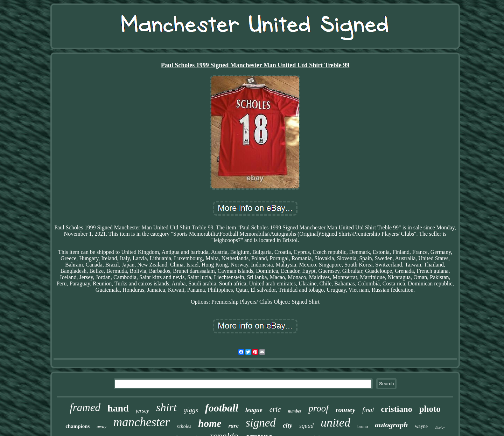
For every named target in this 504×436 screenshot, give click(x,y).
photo (430, 409)
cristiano (396, 409)
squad (306, 426)
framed (85, 407)
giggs (191, 410)
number (295, 411)
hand (118, 408)
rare (233, 426)
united (335, 423)
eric (275, 409)
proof (318, 408)
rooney (346, 410)
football (222, 408)
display (440, 427)
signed (261, 423)
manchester (142, 422)
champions (78, 426)
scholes (184, 426)
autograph (391, 425)
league (254, 410)
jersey (142, 411)
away (101, 426)
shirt (166, 407)
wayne (421, 426)
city (288, 425)
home (210, 423)
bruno (363, 426)
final (368, 410)
